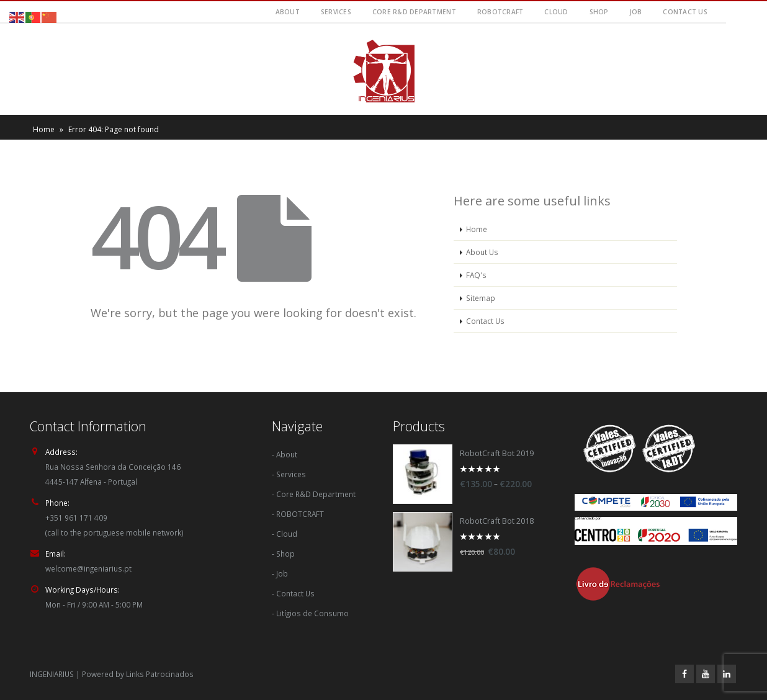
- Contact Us (293, 593)
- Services (289, 474)
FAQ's (476, 275)
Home (44, 129)
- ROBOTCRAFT (298, 514)
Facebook (684, 674)
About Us (482, 252)
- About (285, 454)
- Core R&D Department (314, 494)
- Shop (283, 554)
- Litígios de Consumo (310, 613)
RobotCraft (500, 12)
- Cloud (285, 534)
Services (336, 12)
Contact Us (685, 12)
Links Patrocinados (160, 674)
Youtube (706, 674)
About (288, 12)
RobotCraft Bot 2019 (497, 453)
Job (636, 12)
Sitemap (481, 298)
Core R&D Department (414, 12)
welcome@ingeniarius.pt (88, 568)
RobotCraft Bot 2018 (497, 521)
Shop (599, 12)
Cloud (556, 12)
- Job (280, 573)
